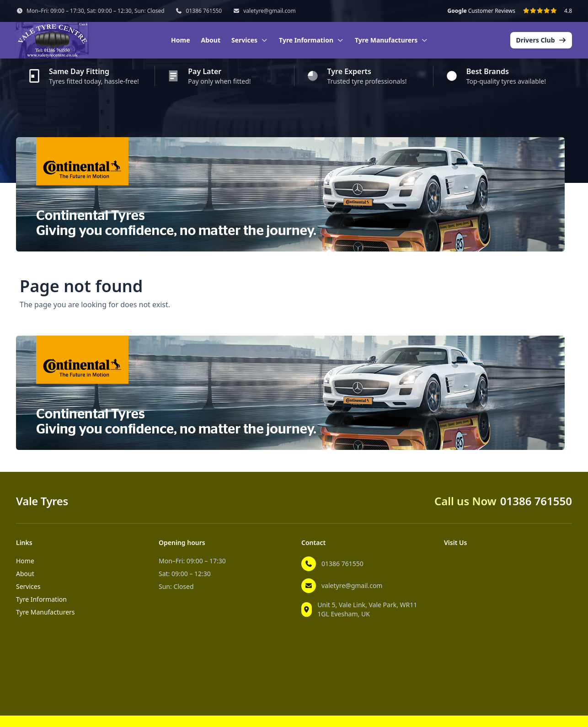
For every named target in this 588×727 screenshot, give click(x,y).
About (211, 40)
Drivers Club (541, 40)
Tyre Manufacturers (45, 612)
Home (180, 40)
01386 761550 (204, 11)
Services (28, 586)
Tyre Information (41, 599)
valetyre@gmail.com (269, 11)
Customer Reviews (481, 11)
